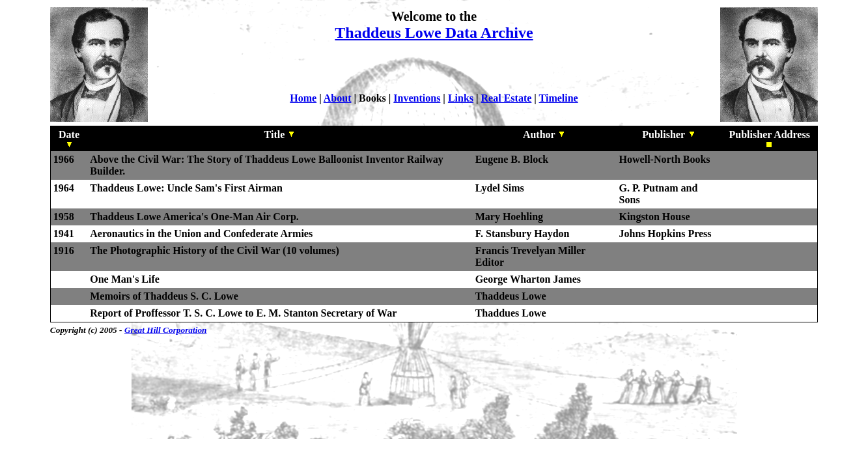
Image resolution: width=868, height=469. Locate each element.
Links (461, 98)
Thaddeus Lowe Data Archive (434, 33)
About (338, 98)
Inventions (417, 98)
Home (303, 98)
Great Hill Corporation (166, 330)
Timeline (559, 98)
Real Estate (507, 98)
